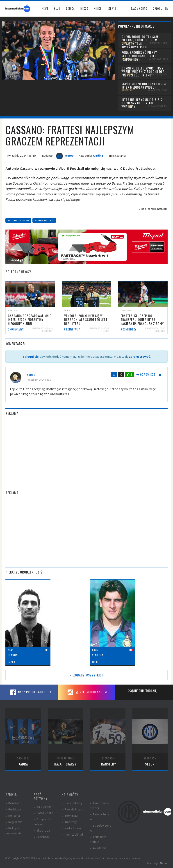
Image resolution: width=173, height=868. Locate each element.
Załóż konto (139, 9)
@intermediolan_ (143, 691)
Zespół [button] (70, 9)
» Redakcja (13, 809)
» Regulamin (14, 822)
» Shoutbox (42, 830)
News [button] (45, 9)
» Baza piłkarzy (72, 803)
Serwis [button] (112, 9)
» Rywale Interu (72, 809)
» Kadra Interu (71, 828)
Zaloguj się (161, 9)
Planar (164, 863)
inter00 (65, 156)
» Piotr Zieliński (72, 834)
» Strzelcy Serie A (101, 828)
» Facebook (42, 837)
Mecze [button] (84, 9)
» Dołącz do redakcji (42, 822)
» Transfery (69, 822)
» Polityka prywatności (14, 831)
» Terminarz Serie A (98, 839)
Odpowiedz (146, 374)
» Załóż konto (43, 813)
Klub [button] (57, 9)
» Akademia (98, 848)
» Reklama (13, 816)
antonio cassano (18, 220)
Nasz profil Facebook (30, 692)
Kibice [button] (98, 9)
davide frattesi (44, 220)
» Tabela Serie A (100, 817)
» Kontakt (13, 803)
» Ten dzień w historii (100, 805)
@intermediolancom (87, 692)
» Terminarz (70, 816)
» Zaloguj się (42, 807)
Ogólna (98, 156)
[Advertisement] (86, 452)
